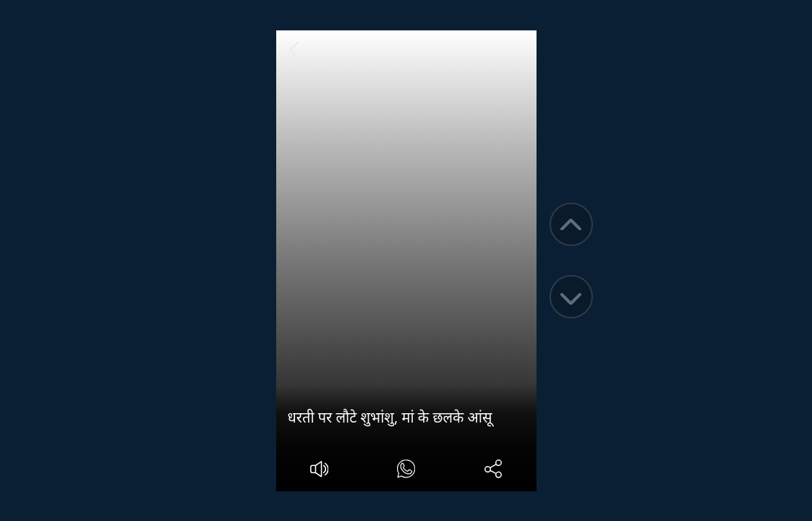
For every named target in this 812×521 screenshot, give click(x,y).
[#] (406, 471)
